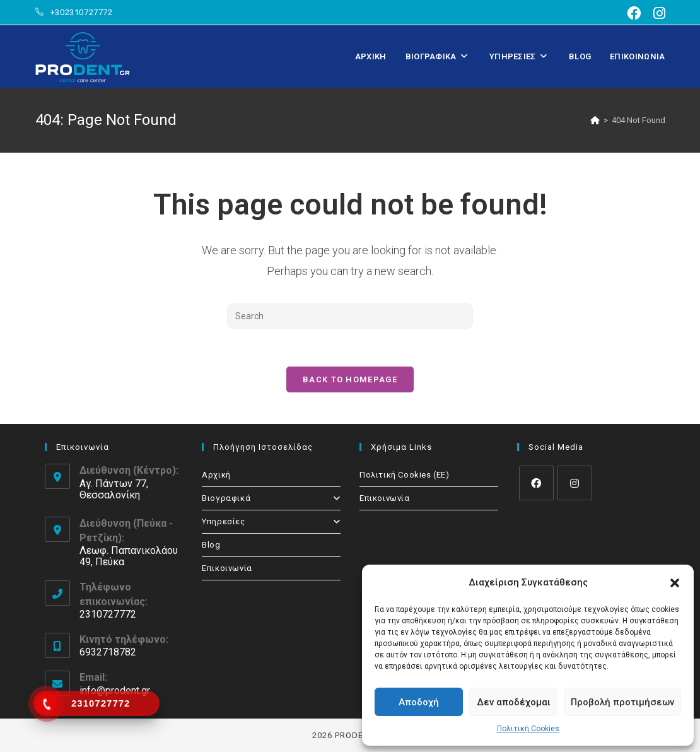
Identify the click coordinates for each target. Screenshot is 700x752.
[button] (675, 583)
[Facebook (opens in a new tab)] (634, 13)
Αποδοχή (419, 702)
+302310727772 (82, 12)
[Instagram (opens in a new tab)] (656, 13)
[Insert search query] (350, 316)
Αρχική (216, 475)
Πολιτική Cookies (528, 729)
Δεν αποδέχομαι (514, 702)
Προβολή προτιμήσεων (622, 702)
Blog (211, 545)
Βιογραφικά (271, 498)
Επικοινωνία (227, 568)
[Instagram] (575, 483)
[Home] (595, 120)
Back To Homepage (350, 379)
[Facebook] (536, 483)
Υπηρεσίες (271, 521)
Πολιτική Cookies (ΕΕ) (405, 475)
